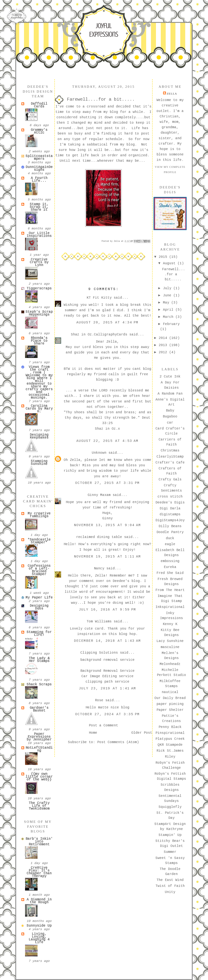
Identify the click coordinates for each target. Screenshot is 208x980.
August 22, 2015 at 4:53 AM (107, 441)
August (170, 263)
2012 (164, 352)
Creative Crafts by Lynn (39, 262)
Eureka (170, 567)
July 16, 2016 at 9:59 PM (107, 610)
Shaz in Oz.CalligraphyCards (99, 335)
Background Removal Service (107, 671)
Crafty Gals (170, 480)
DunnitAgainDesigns (39, 169)
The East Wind (170, 880)
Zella (172, 94)
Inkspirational (170, 607)
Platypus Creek (170, 739)
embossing (170, 561)
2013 (164, 345)
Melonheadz (170, 664)
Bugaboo (170, 417)
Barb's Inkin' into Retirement (39, 842)
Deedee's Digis (170, 503)
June (168, 296)
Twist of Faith (170, 886)
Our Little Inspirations (39, 235)
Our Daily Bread (170, 698)
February (171, 324)
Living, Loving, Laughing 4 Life (39, 938)
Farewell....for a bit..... (174, 274)
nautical (170, 692)
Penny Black (170, 727)
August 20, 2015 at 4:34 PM (107, 323)
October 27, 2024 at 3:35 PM (107, 714)
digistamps (170, 514)
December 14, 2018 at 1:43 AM (107, 641)
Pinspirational (170, 733)
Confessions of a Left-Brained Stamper (39, 570)
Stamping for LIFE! (39, 634)
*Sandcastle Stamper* (39, 541)
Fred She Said (170, 573)
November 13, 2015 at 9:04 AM (107, 525)
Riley (170, 757)
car (170, 423)
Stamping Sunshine (39, 463)
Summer (170, 852)
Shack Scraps (39, 684)
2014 (164, 338)
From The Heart (170, 590)
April (169, 310)
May (167, 303)
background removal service (107, 660)
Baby (170, 411)
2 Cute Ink (170, 377)
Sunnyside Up (39, 926)
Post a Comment (103, 725)
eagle (170, 544)
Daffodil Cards (39, 105)
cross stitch (170, 497)
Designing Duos (39, 607)
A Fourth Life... (39, 179)
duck (170, 538)
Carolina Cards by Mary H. (39, 409)
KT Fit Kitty (99, 298)
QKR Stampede (170, 745)
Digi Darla (170, 508)
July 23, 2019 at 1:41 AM (107, 689)
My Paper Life (39, 598)
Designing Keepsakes (39, 436)
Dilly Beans (170, 526)
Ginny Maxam (99, 495)
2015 (164, 257)
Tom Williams (99, 622)
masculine (170, 647)
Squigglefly (170, 807)
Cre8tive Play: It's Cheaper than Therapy (39, 872)
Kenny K (170, 624)
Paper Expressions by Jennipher (39, 737)
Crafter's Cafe (170, 463)
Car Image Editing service (107, 676)
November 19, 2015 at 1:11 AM (107, 557)
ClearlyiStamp (170, 457)
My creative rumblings (39, 515)
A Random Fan (170, 394)
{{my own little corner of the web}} (39, 777)
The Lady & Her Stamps (39, 660)
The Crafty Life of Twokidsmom (39, 806)
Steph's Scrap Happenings (39, 313)
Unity (170, 892)
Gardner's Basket (39, 709)
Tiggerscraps (39, 289)
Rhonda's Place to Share (39, 341)
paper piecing (170, 704)
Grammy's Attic (39, 131)
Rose (99, 700)
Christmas (170, 451)
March (169, 317)
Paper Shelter (170, 710)
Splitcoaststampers (39, 158)
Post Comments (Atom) (118, 742)
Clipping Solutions (99, 653)
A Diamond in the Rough (39, 901)
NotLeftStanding (39, 749)
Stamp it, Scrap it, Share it (39, 207)
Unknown (99, 453)
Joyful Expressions (104, 30)
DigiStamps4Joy (170, 520)
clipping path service (107, 682)
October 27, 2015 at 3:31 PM (107, 483)
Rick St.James (170, 751)
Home (93, 733)
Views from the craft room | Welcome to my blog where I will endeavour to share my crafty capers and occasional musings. (39, 382)
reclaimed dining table (99, 537)
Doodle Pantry (170, 532)
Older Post (142, 733)
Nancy (99, 568)
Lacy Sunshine (170, 641)
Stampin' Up (170, 835)
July (168, 288)
